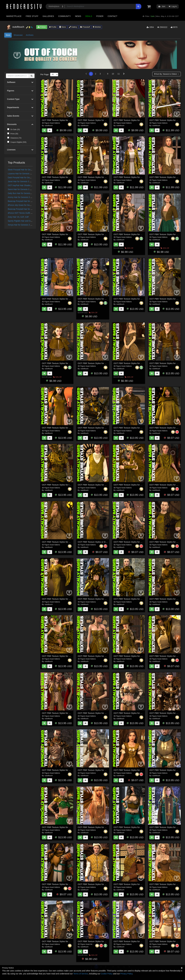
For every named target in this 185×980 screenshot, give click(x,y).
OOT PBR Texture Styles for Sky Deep (60, 941)
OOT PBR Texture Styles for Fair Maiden (97, 299)
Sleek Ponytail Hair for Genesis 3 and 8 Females (29, 170)
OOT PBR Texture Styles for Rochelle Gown (62, 599)
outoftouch (49, 126)
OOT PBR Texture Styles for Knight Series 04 (63, 770)
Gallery (73, 27)
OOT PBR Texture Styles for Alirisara (131, 827)
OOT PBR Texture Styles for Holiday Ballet (133, 884)
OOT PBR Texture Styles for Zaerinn (59, 363)
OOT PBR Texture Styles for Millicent (167, 177)
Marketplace (14, 16)
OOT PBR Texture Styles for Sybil (129, 120)
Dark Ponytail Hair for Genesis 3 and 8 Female (28, 178)
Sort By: (166, 74)
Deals (89, 16)
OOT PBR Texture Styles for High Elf (166, 827)
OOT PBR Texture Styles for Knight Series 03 (99, 770)
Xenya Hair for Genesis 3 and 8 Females (26, 225)
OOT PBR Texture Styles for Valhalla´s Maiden (64, 234)
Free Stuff (32, 16)
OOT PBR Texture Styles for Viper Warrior (97, 713)
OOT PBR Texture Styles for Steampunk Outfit (135, 941)
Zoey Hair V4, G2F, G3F (18, 217)
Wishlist (97, 27)
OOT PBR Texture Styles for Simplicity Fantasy (135, 234)
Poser (100, 16)
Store (63, 27)
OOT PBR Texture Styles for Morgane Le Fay (135, 177)
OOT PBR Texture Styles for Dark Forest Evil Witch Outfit (140, 299)
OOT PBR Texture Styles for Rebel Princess (62, 827)
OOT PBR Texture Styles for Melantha (95, 827)
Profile (53, 27)
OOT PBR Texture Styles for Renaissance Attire (100, 884)
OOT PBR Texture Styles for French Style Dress (136, 770)
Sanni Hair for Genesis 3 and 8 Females (25, 189)
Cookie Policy (107, 974)
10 (113, 74)
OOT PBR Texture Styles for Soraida (59, 428)
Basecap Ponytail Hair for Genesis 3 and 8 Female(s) (31, 209)
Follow (42, 27)
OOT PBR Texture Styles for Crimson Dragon (135, 485)
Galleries (48, 16)
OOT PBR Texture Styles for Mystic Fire (132, 713)
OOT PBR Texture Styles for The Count (96, 485)
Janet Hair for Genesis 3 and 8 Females (25, 181)
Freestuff (85, 27)
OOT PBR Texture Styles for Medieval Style (62, 299)
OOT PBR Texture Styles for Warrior (59, 120)
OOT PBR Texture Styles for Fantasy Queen (98, 120)
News (78, 16)
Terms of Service (80, 974)
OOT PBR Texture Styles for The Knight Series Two (138, 599)
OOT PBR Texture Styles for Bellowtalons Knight (100, 428)
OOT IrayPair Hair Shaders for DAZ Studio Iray (28, 185)
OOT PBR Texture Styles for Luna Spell (132, 656)
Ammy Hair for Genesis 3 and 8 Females (26, 197)
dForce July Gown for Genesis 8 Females (26, 205)
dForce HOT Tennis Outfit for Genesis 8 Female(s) (30, 213)
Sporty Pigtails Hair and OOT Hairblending (26, 221)
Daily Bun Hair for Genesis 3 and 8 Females (27, 193)
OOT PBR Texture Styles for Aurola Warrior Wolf (100, 363)
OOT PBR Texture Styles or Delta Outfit (96, 542)
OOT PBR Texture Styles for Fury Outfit (96, 941)
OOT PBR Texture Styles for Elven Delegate (98, 177)
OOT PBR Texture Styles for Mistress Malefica (63, 713)
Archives (30, 35)
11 (119, 74)
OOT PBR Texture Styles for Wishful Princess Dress (138, 363)
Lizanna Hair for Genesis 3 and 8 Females (26, 174)
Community (65, 16)
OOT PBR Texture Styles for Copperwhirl (61, 656)
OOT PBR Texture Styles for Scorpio (95, 599)
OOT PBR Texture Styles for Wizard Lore (61, 542)
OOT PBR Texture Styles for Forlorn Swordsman (64, 884)
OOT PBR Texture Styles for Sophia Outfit (97, 656)
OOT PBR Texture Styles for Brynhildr (167, 120)
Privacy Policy (126, 974)
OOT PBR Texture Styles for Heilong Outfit (133, 542)
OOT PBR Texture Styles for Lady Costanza (62, 177)
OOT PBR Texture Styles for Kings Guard (97, 234)
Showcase (18, 35)
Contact (112, 16)
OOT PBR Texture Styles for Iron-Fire (59, 485)
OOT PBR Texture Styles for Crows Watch (133, 428)
